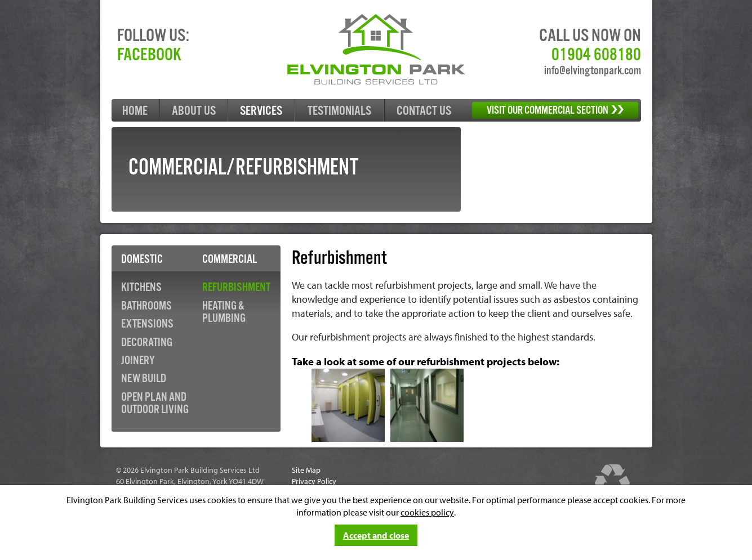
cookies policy (427, 512)
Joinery (138, 361)
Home (135, 111)
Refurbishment (236, 288)
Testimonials (339, 111)
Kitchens (141, 288)
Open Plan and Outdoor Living (155, 404)
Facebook (149, 55)
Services (261, 111)
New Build (144, 379)
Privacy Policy (314, 481)
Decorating (147, 343)
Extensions (147, 324)
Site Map (306, 470)
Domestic (142, 259)
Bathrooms (146, 306)
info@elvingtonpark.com (593, 71)
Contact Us (424, 111)
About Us (194, 111)
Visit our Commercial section (555, 111)
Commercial (230, 259)
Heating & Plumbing (224, 312)
